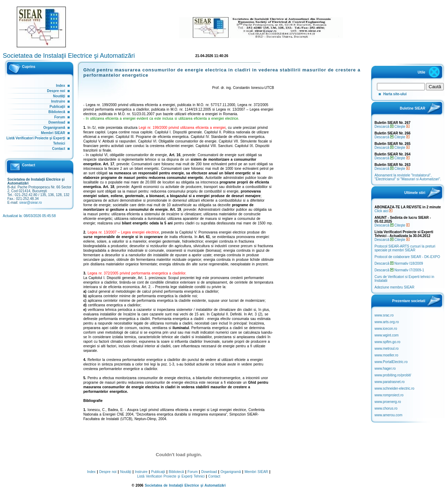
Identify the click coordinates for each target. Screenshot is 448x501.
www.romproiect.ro (389, 395)
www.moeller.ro (386, 355)
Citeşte (402, 127)
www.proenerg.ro (388, 402)
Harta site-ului (395, 94)
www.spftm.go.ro (387, 342)
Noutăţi (59, 96)
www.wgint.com (387, 335)
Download (57, 122)
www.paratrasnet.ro (390, 382)
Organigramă (54, 128)
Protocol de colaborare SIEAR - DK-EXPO (407, 257)
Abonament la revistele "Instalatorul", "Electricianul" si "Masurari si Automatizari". (408, 177)
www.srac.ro (384, 315)
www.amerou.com (388, 415)
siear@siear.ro (31, 203)
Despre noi (56, 91)
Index (61, 86)
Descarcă (384, 127)
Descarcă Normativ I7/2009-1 (399, 270)
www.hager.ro (385, 368)
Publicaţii (57, 107)
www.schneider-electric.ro (394, 388)
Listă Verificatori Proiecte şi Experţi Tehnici (171, 476)
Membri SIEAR (53, 133)
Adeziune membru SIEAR (394, 287)
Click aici (383, 211)
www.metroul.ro (387, 349)
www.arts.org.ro (387, 322)
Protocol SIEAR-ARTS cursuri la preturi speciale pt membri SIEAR (405, 248)
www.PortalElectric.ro (391, 362)
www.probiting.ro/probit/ (393, 375)
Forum (60, 117)
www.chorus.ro (386, 408)
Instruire (58, 101)
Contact (59, 149)
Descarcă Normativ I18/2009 (399, 263)
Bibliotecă (57, 112)
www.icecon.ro (386, 329)
